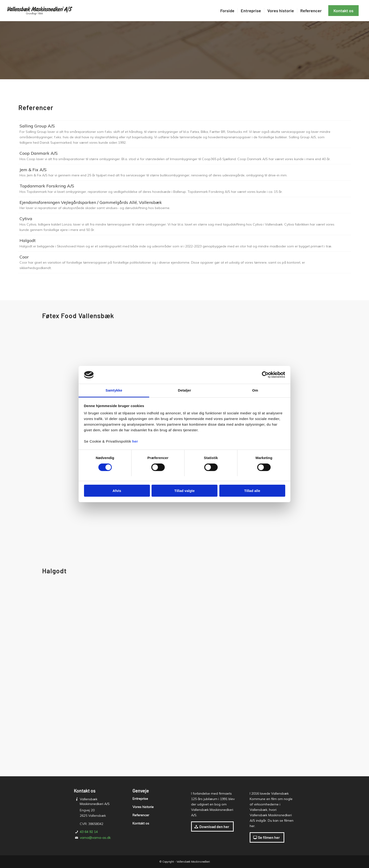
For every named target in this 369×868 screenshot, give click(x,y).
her (135, 441)
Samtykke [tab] (114, 390)
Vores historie (143, 807)
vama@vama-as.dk (95, 838)
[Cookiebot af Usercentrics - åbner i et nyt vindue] (265, 375)
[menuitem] (227, 11)
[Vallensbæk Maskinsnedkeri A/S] (41, 11)
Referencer (141, 815)
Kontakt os (141, 823)
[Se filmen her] (267, 837)
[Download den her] (212, 826)
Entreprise (140, 799)
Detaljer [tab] (184, 390)
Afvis (117, 491)
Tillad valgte (184, 491)
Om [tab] (255, 390)
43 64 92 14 (89, 832)
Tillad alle (252, 491)
